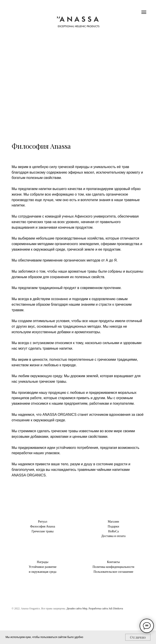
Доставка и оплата (113, 536)
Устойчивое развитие (43, 567)
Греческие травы (43, 531)
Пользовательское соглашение (114, 572)
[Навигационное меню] (144, 12)
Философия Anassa (43, 526)
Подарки (113, 526)
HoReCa (113, 531)
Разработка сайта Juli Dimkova (106, 608)
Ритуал (43, 522)
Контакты (114, 562)
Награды (43, 562)
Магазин (113, 522)
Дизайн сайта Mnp (77, 608)
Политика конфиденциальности (113, 567)
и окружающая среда (42, 572)
